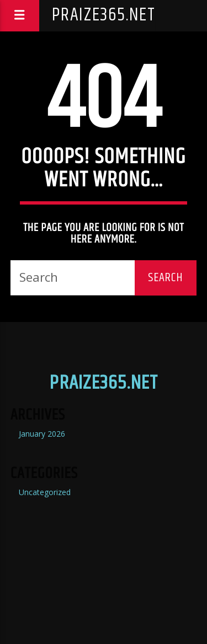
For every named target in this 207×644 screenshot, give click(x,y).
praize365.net (104, 15)
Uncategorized (45, 492)
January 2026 (42, 434)
